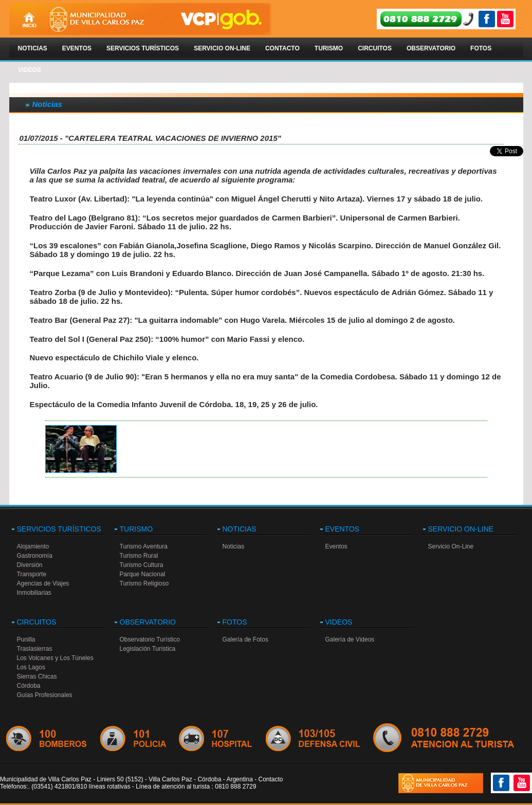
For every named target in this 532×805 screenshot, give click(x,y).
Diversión (30, 565)
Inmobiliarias (34, 593)
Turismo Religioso (144, 583)
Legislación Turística (148, 649)
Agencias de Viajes (43, 583)
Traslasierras (35, 649)
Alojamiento (33, 546)
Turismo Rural (139, 556)
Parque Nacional (143, 574)
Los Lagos (31, 667)
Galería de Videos (350, 639)
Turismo (329, 48)
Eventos (77, 48)
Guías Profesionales (45, 695)
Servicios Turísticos (143, 48)
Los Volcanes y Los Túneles (55, 658)
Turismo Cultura (142, 565)
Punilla (26, 639)
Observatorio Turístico (150, 639)
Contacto (282, 48)
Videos (30, 70)
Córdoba (29, 686)
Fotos (481, 48)
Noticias (33, 48)
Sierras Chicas (37, 676)
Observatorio (431, 48)
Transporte (32, 574)
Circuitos (375, 48)
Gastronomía (35, 556)
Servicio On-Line (222, 48)
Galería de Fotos (245, 639)
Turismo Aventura (144, 546)
